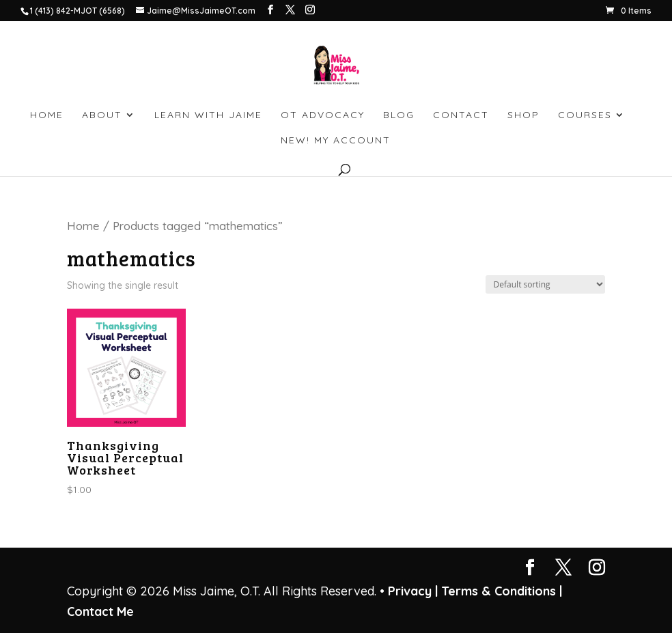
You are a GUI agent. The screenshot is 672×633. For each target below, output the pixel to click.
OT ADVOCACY (323, 115)
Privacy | (413, 591)
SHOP (523, 115)
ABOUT (102, 115)
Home (83, 226)
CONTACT (461, 115)
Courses (585, 115)
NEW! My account (336, 141)
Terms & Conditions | (502, 591)
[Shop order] (545, 284)
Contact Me (100, 611)
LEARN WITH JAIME (208, 115)
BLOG (399, 115)
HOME (47, 115)
